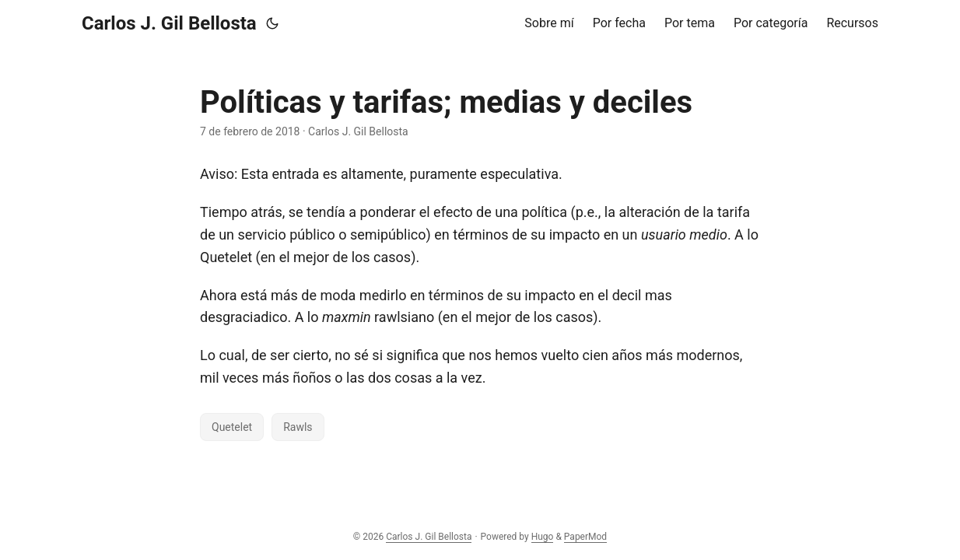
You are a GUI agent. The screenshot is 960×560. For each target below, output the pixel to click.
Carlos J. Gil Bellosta (169, 23)
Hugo (543, 537)
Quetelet (232, 427)
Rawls (298, 427)
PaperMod (585, 537)
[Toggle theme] (272, 23)
